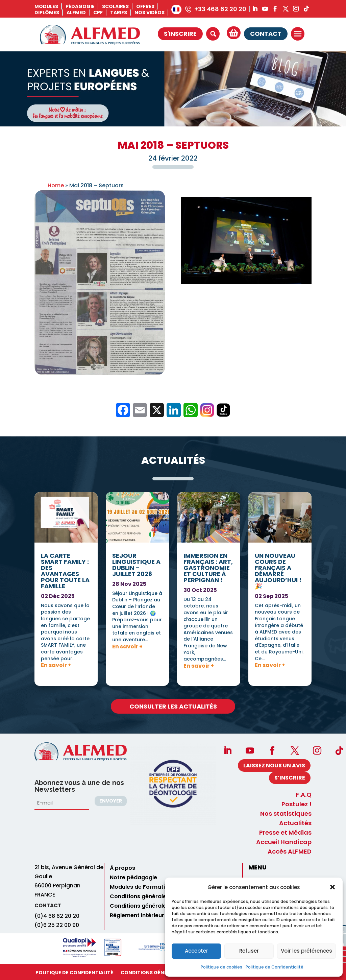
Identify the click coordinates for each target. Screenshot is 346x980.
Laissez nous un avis (274, 766)
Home (56, 185)
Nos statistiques (286, 814)
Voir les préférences (306, 951)
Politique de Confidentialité (275, 967)
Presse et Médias (285, 833)
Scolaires (115, 6)
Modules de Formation (141, 887)
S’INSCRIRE (290, 778)
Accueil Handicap (284, 842)
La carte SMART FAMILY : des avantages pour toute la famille (65, 399)
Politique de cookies (221, 967)
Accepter (196, 951)
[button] (332, 887)
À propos (122, 868)
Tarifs (119, 13)
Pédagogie (80, 6)
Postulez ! (296, 804)
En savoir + (56, 493)
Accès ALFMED (290, 852)
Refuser (249, 951)
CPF (98, 13)
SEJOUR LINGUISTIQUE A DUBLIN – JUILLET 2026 (136, 378)
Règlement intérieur (137, 915)
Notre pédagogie (133, 878)
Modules (46, 6)
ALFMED (76, 13)
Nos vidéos (150, 13)
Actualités (295, 823)
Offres (145, 6)
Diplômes (47, 13)
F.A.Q (304, 795)
